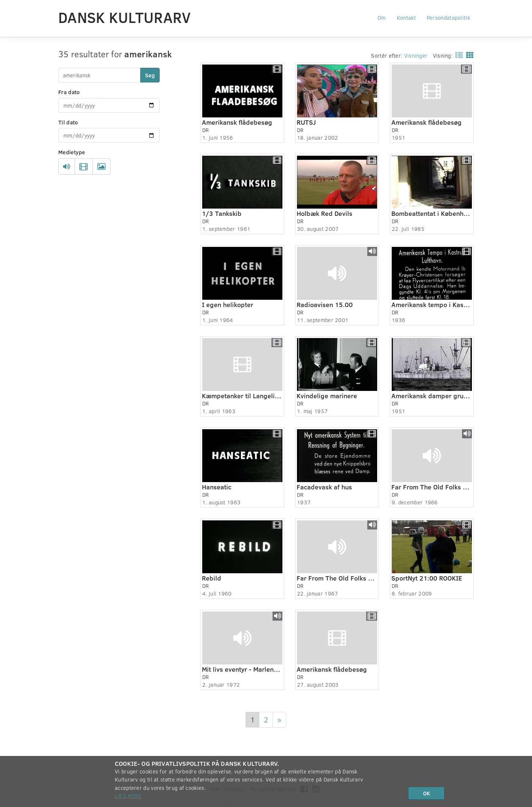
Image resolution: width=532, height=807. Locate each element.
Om (382, 18)
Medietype (72, 152)
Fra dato (69, 92)
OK (427, 793)
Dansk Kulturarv (125, 17)
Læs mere (128, 796)
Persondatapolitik (448, 18)
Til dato (68, 122)
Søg (150, 75)
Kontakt (406, 18)
